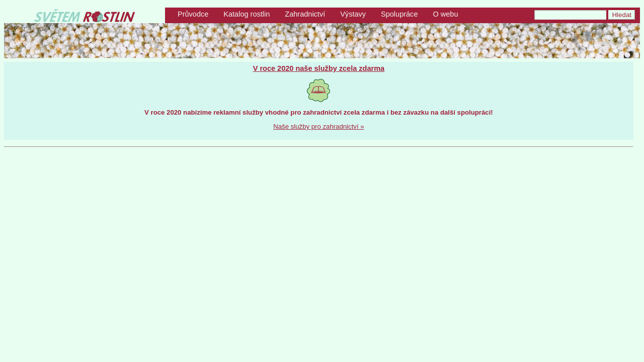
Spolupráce (399, 14)
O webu (445, 14)
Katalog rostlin (247, 14)
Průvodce (193, 14)
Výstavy (353, 14)
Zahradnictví (305, 14)
